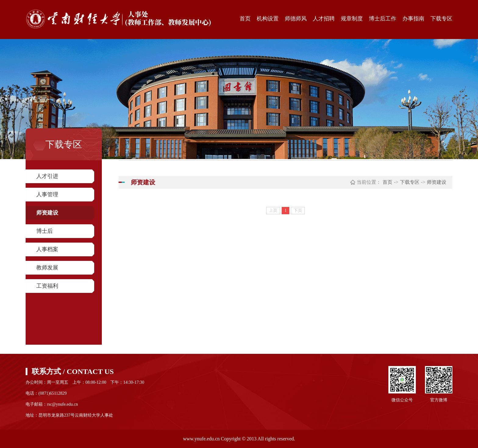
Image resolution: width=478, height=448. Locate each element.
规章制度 (352, 19)
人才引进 (47, 176)
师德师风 (296, 19)
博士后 (45, 231)
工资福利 (47, 286)
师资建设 (47, 213)
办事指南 (413, 19)
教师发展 (47, 268)
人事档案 (47, 249)
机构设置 (268, 19)
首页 (245, 19)
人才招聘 (324, 19)
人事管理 (47, 194)
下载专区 (441, 19)
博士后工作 (383, 19)
